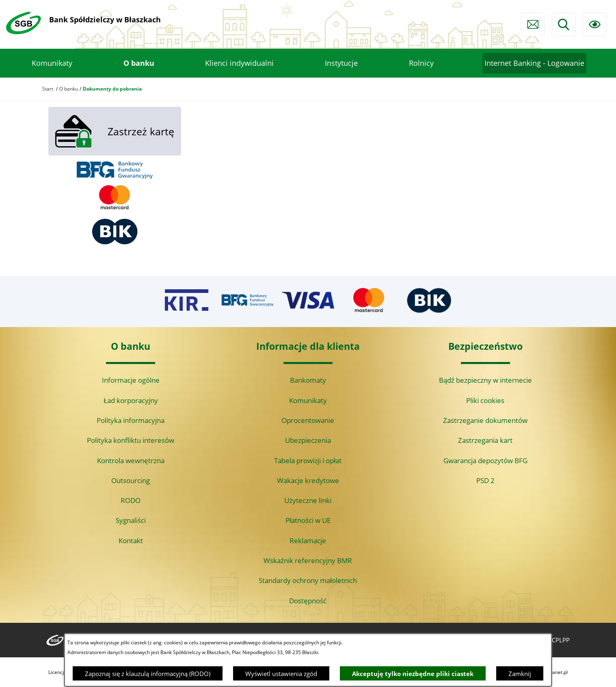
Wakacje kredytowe (308, 480)
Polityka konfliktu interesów (131, 440)
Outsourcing (131, 480)
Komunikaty (308, 400)
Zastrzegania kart (485, 440)
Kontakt (131, 541)
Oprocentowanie (308, 420)
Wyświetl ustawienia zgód (281, 674)
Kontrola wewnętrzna (131, 461)
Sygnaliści (131, 520)
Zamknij (520, 674)
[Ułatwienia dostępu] (594, 24)
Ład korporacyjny (131, 400)
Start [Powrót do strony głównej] (48, 89)
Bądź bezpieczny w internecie (485, 380)
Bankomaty (308, 380)
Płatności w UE (308, 520)
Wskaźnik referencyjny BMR (308, 560)
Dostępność (308, 601)
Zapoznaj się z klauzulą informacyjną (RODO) (148, 674)
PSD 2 (485, 480)
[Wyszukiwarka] (564, 24)
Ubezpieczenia (308, 440)
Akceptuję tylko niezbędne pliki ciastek (413, 674)
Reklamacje (308, 541)
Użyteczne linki (308, 500)
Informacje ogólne (131, 380)
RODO (131, 500)
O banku (69, 89)
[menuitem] (52, 63)
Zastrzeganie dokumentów (485, 420)
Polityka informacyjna (131, 420)
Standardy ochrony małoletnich (308, 580)
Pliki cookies (485, 400)
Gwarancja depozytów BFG (485, 461)
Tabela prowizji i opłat (308, 461)
